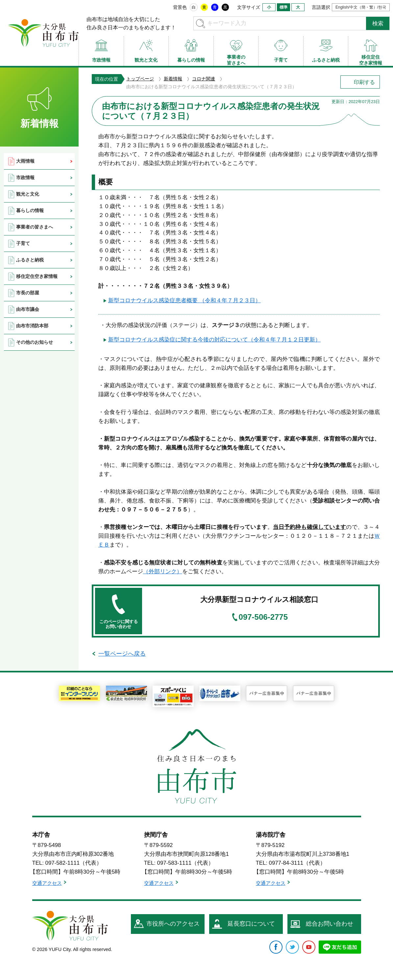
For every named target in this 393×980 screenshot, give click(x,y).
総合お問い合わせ (330, 924)
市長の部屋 (28, 293)
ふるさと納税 (30, 260)
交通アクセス (47, 883)
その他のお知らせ (35, 342)
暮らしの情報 (30, 210)
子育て (23, 243)
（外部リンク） (163, 572)
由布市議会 (28, 309)
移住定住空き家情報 (37, 276)
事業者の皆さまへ (35, 227)
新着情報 (173, 79)
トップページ (140, 79)
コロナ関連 (204, 79)
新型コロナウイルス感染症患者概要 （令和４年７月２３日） (184, 300)
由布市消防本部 (32, 326)
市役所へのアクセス (173, 924)
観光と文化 (28, 194)
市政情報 (25, 177)
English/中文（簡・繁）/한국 (361, 7)
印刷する (364, 82)
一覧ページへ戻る (122, 654)
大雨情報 (25, 161)
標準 (283, 7)
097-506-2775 (263, 617)
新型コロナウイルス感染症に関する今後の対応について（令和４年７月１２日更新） (214, 340)
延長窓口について (251, 924)
